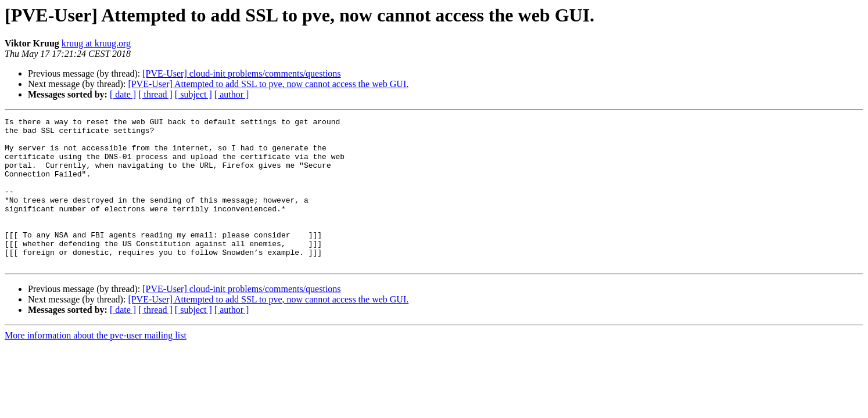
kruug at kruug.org (96, 43)
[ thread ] (155, 94)
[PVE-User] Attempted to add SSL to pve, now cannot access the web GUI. (268, 84)
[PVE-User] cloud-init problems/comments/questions (241, 73)
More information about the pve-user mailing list (96, 365)
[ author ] (232, 94)
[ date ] (123, 94)
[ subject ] (193, 94)
